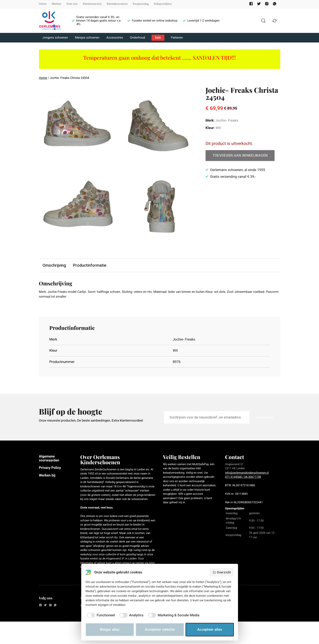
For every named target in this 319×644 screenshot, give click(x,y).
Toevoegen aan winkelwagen (240, 155)
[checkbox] (100, 615)
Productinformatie (91, 265)
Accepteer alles (210, 630)
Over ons (72, 4)
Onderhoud (138, 38)
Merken (56, 4)
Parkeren (177, 38)
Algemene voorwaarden (49, 459)
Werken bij (47, 476)
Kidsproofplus (163, 4)
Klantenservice (92, 4)
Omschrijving (55, 265)
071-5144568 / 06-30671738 (243, 478)
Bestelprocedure (117, 4)
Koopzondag (141, 4)
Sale (158, 38)
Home (43, 4)
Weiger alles (110, 630)
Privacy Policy (50, 469)
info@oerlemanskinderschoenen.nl (247, 474)
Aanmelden (265, 418)
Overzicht (222, 572)
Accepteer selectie (160, 630)
